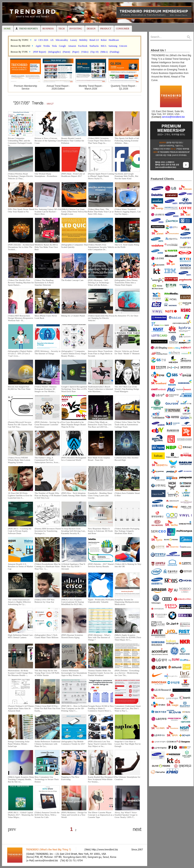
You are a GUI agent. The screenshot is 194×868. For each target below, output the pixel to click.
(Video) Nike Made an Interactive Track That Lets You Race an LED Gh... (100, 424)
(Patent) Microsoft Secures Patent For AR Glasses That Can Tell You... (20, 424)
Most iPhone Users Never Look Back (46, 317)
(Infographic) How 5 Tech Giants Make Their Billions (46, 636)
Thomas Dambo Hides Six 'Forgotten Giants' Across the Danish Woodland (100, 673)
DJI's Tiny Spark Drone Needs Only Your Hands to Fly (21, 210)
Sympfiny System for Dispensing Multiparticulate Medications (127, 602)
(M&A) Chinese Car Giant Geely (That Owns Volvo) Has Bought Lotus (74, 212)
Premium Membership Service (25, 87)
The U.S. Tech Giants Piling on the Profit (127, 246)
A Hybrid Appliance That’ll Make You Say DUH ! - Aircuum (73, 566)
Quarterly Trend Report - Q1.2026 (124, 87)
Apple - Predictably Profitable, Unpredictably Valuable (101, 601)
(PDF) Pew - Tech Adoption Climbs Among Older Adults (74, 494)
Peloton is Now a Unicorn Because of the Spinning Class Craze (48, 141)
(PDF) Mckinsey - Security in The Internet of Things (48, 352)
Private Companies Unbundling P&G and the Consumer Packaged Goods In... (20, 142)
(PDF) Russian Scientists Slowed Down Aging (72, 636)
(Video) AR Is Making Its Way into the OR (128, 565)
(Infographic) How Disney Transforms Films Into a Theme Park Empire (126, 282)
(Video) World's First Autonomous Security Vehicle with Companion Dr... (101, 247)
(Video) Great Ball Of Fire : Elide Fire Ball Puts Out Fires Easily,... (47, 708)
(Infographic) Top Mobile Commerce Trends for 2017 (73, 743)
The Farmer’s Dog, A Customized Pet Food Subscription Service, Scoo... (47, 460)
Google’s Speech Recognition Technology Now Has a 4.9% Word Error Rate (74, 389)
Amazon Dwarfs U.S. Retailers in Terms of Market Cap (20, 566)
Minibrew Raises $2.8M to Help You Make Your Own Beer (46, 247)
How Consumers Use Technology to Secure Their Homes (47, 779)
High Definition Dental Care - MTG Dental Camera (21, 636)
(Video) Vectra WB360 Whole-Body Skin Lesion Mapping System (19, 460)
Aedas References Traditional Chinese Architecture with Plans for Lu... (47, 744)
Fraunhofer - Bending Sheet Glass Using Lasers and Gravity (100, 495)
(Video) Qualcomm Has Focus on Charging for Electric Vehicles (101, 318)
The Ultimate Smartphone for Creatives (127, 778)
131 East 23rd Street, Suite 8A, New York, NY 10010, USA (167, 114)
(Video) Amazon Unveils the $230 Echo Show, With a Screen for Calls (47, 815)
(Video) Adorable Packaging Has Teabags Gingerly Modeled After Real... (127, 531)
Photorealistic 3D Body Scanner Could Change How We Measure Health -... (20, 673)
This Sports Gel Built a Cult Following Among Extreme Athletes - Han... (127, 141)
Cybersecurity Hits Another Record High (127, 459)
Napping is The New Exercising (70, 778)
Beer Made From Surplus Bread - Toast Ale (99, 459)
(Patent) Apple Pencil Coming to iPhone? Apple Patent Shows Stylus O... (101, 176)
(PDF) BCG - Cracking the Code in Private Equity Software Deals (20, 531)
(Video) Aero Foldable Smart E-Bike (127, 494)
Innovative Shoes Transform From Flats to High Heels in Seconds (100, 353)
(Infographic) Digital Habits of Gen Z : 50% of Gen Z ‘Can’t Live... (20, 353)
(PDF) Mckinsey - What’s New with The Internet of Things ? (99, 637)
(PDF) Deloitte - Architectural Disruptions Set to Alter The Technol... (21, 247)
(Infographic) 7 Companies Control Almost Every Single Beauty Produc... (74, 353)
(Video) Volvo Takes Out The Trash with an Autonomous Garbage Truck (127, 424)
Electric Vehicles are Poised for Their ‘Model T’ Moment (127, 352)
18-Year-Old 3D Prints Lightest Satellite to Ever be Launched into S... (20, 495)
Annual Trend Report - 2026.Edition (58, 87)
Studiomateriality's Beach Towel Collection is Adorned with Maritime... (100, 389)
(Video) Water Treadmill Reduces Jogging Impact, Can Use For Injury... (128, 212)
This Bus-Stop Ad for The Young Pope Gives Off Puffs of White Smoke (47, 673)
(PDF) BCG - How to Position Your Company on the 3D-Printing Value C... (74, 708)
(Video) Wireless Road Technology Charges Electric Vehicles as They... (20, 176)
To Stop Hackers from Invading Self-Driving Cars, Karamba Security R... (73, 531)
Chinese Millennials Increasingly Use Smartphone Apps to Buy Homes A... (74, 673)
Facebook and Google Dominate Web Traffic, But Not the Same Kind (126, 176)
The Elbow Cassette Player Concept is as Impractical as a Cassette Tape (101, 815)
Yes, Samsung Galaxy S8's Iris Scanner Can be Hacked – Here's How (48, 212)
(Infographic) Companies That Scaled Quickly (74, 246)
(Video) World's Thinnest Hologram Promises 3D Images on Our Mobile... (46, 389)
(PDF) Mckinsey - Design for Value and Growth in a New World (74, 815)
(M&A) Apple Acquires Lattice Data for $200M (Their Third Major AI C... (128, 637)
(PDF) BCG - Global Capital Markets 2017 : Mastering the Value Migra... (21, 815)
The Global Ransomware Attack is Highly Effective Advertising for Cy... (19, 602)
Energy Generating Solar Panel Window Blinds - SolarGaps (19, 744)
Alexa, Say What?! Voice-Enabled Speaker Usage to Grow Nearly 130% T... (126, 815)
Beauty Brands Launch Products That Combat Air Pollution (73, 141)
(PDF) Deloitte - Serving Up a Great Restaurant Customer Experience (48, 424)
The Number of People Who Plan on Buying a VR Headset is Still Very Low (48, 495)
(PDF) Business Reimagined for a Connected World (74, 459)
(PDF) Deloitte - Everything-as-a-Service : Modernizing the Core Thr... (127, 673)
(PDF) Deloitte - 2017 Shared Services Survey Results (101, 565)
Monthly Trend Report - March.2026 (91, 87)
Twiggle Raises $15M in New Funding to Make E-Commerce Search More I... (101, 708)
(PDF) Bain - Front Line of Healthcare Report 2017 (73, 175)
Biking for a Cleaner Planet (73, 316)
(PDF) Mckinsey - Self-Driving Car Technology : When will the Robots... (99, 282)
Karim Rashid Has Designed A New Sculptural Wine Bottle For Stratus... (101, 779)
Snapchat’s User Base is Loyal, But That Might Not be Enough (128, 744)
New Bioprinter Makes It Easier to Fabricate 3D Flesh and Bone (100, 531)
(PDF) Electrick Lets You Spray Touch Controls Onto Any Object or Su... (100, 744)
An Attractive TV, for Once (126, 316)
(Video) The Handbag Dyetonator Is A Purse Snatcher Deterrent (44, 282)
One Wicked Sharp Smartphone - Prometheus (46, 175)
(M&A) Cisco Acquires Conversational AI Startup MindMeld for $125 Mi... (73, 602)
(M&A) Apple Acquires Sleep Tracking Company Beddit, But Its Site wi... (21, 779)
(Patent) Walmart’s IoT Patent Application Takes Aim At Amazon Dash (21, 708)
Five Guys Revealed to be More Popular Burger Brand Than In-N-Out (73, 424)
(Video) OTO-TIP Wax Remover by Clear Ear (45, 601)
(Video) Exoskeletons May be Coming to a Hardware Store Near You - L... (48, 566)
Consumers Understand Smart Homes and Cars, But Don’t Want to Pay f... (128, 708)
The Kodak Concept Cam (72, 280)
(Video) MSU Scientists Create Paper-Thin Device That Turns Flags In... (99, 141)
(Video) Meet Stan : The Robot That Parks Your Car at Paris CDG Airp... (101, 212)
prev (12, 829)
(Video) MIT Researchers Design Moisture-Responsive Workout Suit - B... (21, 318)
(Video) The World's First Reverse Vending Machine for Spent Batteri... (21, 282)
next (137, 829)
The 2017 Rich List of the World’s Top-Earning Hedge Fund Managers (127, 389)
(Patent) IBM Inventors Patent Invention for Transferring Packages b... (48, 531)
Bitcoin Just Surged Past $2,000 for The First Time (19, 388)
